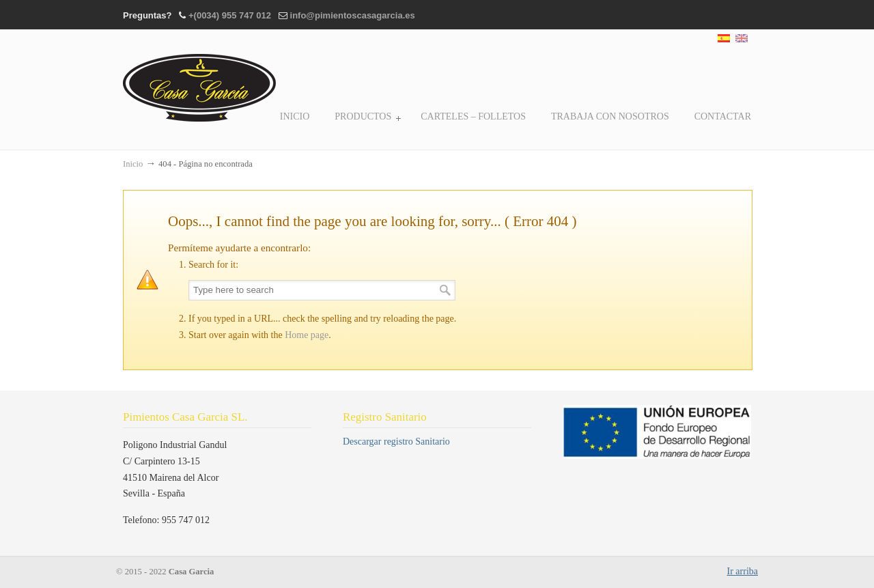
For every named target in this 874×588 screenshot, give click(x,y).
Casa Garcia (200, 78)
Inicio (133, 164)
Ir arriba (743, 571)
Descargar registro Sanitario (396, 442)
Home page (307, 335)
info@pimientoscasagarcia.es (353, 15)
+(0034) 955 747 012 (230, 15)
